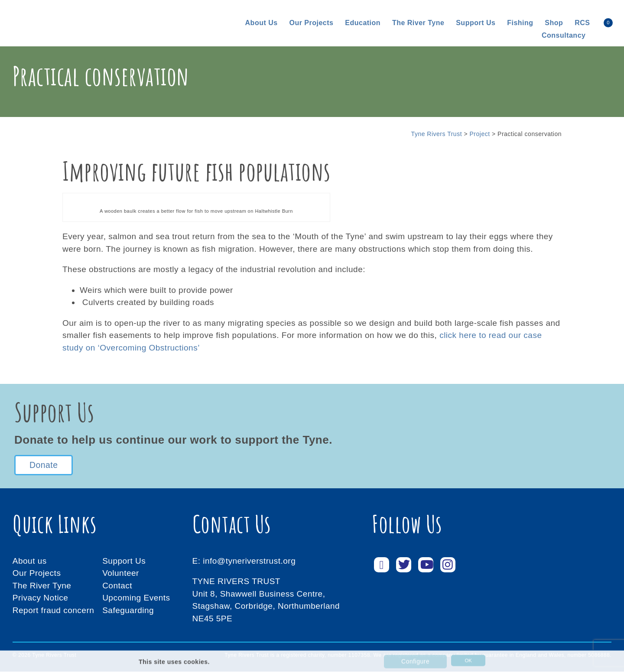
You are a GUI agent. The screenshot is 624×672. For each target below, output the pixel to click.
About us (262, 23)
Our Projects (311, 23)
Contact (117, 586)
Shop (554, 23)
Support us (476, 23)
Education (363, 23)
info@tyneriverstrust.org (249, 561)
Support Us (124, 561)
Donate (43, 465)
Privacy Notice (40, 599)
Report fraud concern (54, 611)
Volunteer (121, 574)
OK (464, 663)
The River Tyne (418, 23)
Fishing (520, 23)
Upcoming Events (136, 599)
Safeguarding (128, 611)
